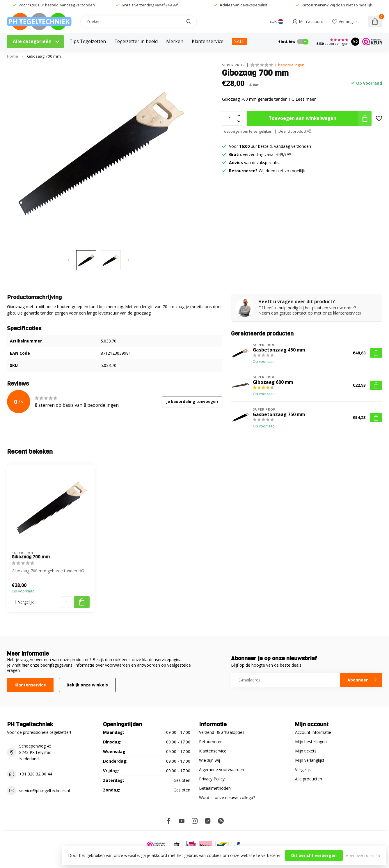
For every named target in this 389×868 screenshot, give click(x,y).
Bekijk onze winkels (87, 685)
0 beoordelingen (290, 65)
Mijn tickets (306, 751)
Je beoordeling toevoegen (192, 402)
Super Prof (233, 65)
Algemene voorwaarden (222, 770)
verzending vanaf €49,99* (150, 5)
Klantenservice (208, 41)
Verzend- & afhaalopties (222, 732)
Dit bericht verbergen (314, 855)
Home (13, 56)
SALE (239, 41)
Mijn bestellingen (311, 742)
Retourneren (211, 742)
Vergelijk (26, 602)
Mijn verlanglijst (310, 760)
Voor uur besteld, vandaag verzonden (56, 5)
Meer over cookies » (363, 856)
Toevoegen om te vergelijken (247, 131)
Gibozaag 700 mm (44, 56)
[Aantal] (67, 602)
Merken (175, 41)
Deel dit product (295, 131)
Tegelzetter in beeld (136, 41)
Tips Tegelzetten (88, 41)
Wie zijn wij (209, 760)
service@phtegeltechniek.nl (45, 790)
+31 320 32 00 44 (36, 774)
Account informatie (313, 732)
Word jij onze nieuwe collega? (227, 797)
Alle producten (309, 779)
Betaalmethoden (215, 788)
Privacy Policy (212, 779)
